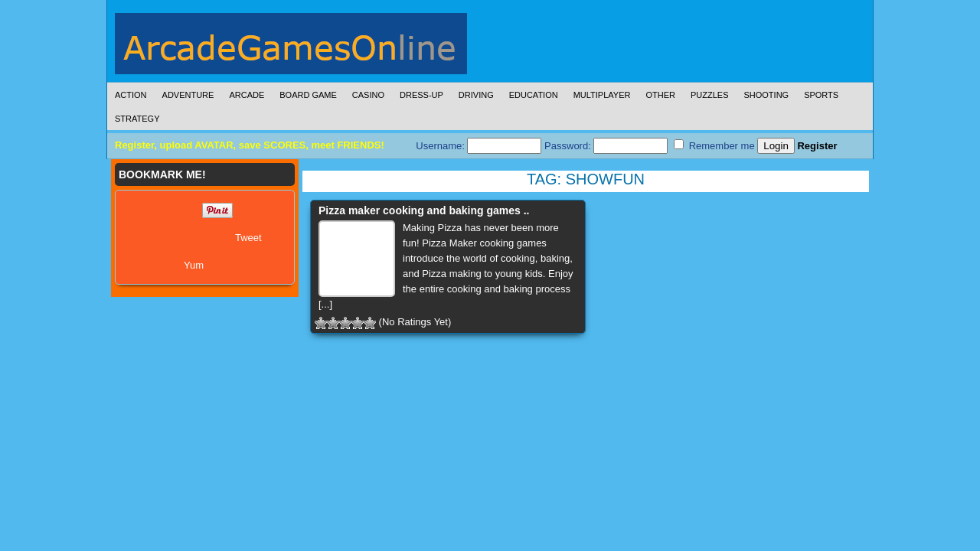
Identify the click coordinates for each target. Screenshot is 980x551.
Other (660, 95)
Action (131, 95)
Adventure (188, 95)
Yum (194, 265)
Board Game (308, 95)
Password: (606, 146)
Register (817, 146)
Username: (479, 146)
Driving (476, 95)
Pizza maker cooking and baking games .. (424, 210)
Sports (821, 95)
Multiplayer (602, 95)
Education (534, 95)
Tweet (248, 238)
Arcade (247, 95)
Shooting (766, 95)
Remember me (714, 145)
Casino (368, 95)
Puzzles (710, 95)
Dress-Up (421, 95)
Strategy (137, 119)
